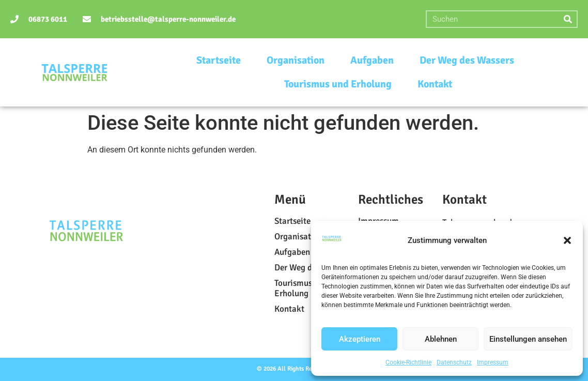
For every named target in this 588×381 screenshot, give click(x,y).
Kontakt (435, 84)
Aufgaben (372, 60)
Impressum (493, 362)
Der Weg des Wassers (467, 60)
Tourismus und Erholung (338, 84)
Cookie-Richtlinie (408, 362)
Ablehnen (441, 339)
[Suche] (568, 19)
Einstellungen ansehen (528, 339)
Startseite (219, 60)
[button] (567, 240)
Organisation (296, 60)
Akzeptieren (360, 339)
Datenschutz (454, 362)
